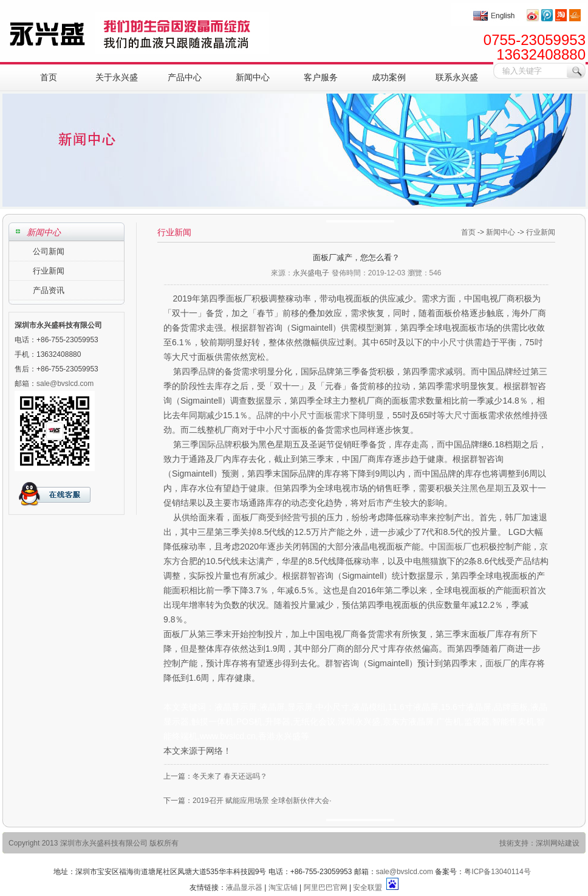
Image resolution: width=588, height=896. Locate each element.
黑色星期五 (491, 488)
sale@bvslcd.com (405, 872)
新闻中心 (253, 77)
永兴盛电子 (311, 273)
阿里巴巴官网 (326, 887)
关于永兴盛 (117, 77)
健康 (257, 488)
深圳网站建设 (558, 843)
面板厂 (498, 663)
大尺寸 (458, 415)
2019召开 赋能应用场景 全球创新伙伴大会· (262, 801)
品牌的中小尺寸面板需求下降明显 (320, 415)
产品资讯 (49, 290)
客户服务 (321, 77)
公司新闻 (49, 251)
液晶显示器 (244, 887)
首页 (49, 77)
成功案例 (389, 77)
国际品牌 (216, 444)
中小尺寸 (448, 342)
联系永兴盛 (457, 77)
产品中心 (185, 77)
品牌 (207, 371)
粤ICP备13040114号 (497, 872)
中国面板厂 (450, 546)
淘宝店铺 (283, 887)
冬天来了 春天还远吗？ (230, 776)
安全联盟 (367, 887)
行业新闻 (49, 271)
